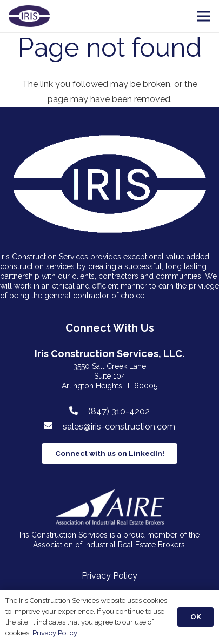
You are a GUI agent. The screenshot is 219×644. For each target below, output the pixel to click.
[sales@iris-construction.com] (54, 426)
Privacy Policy (109, 576)
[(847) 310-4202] (79, 411)
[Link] (29, 16)
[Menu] (204, 16)
